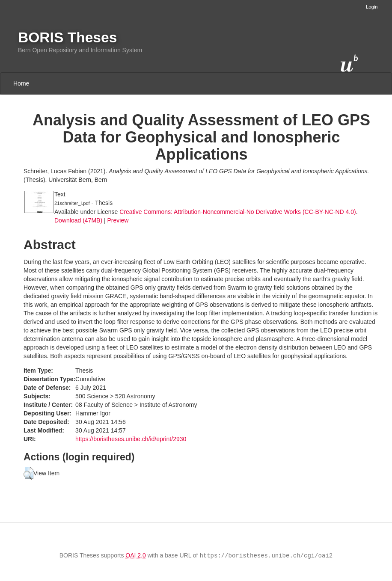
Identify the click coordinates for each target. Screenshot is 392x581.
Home (21, 83)
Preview (118, 220)
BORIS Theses (67, 37)
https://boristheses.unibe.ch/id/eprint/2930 (131, 439)
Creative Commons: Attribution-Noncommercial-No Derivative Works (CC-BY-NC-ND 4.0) (238, 212)
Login (372, 7)
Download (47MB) (78, 220)
